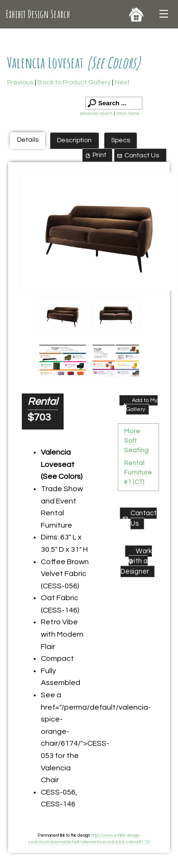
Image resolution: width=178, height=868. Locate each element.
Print (95, 155)
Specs (121, 140)
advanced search (97, 113)
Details (28, 140)
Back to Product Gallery (74, 82)
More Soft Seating (136, 441)
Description (74, 140)
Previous (20, 82)
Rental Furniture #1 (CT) (138, 473)
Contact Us (138, 155)
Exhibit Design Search (38, 14)
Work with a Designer (136, 562)
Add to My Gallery (139, 405)
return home (127, 113)
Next (122, 82)
